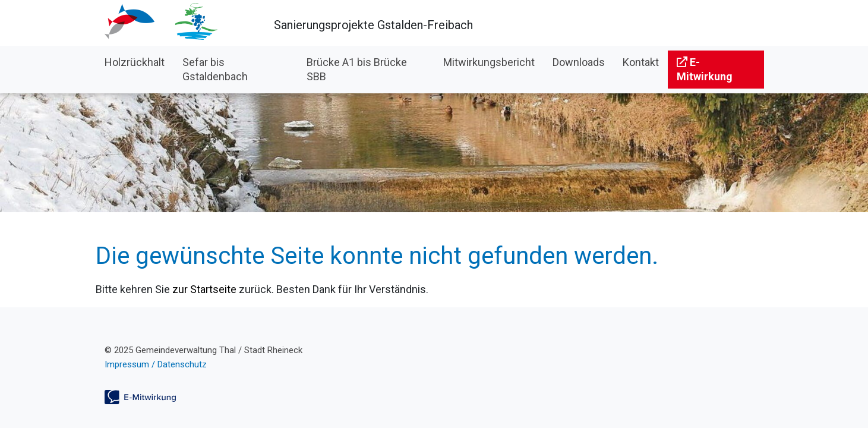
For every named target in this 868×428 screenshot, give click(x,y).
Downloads (579, 62)
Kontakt (641, 62)
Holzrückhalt (135, 62)
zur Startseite (204, 289)
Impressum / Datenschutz (156, 364)
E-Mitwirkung (705, 69)
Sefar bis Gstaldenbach (215, 69)
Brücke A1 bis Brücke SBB (357, 69)
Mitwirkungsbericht (489, 62)
